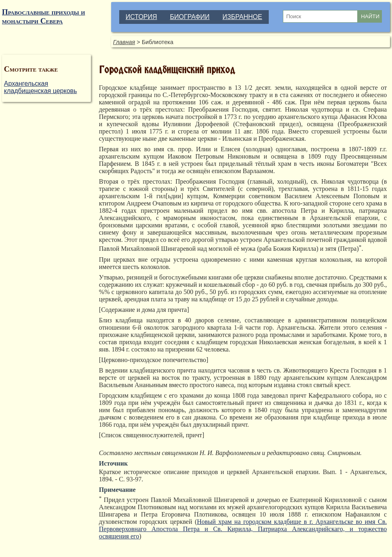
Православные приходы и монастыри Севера (44, 16)
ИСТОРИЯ (141, 17)
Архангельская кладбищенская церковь (41, 87)
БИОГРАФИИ (190, 17)
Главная (124, 42)
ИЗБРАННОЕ (242, 17)
